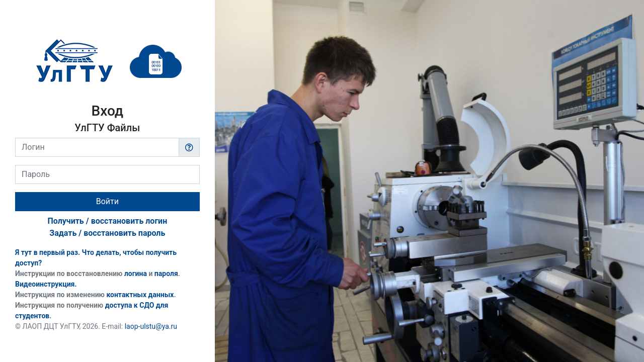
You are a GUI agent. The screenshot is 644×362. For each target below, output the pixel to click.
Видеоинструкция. (46, 284)
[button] (189, 147)
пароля (166, 274)
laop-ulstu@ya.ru (151, 326)
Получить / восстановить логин (107, 221)
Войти (107, 201)
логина (136, 274)
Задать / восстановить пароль (107, 233)
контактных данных (140, 295)
